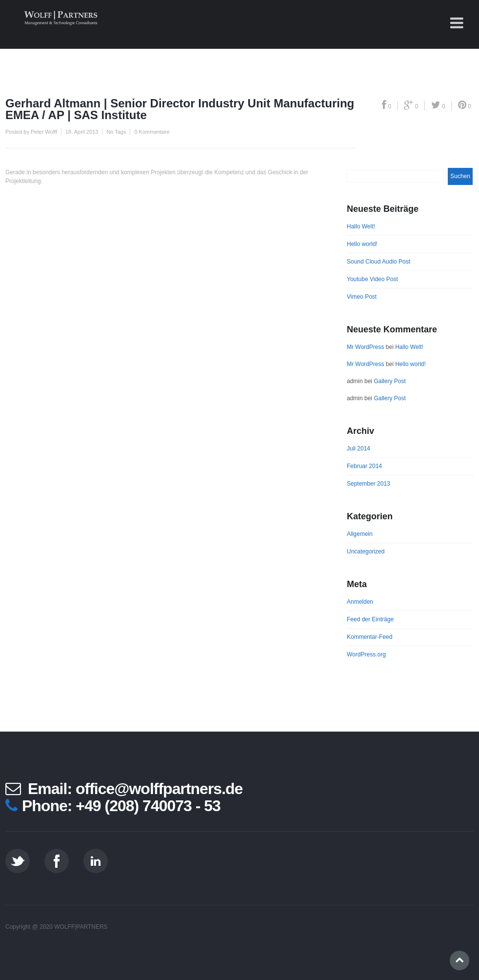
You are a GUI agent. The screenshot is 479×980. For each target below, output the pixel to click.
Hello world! (362, 244)
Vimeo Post (362, 297)
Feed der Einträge (370, 619)
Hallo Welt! (361, 226)
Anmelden (360, 602)
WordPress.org (366, 654)
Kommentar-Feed (369, 637)
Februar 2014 (364, 466)
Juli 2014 (359, 449)
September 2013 (369, 484)
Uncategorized (366, 551)
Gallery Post (389, 381)
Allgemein (360, 534)
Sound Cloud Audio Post (379, 262)
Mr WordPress (365, 347)
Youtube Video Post (372, 279)
